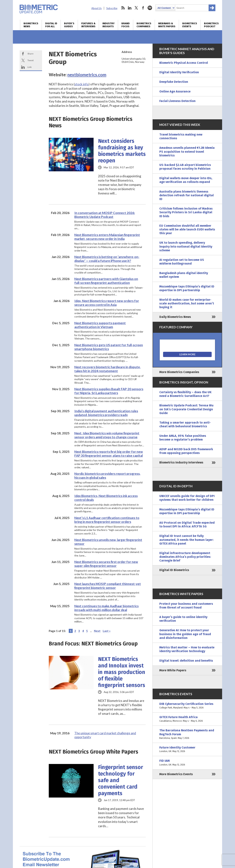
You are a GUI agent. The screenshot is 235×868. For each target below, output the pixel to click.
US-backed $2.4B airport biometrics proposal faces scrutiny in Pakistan (185, 167)
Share (30, 54)
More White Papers (173, 670)
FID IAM (187, 763)
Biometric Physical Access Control (184, 63)
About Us (96, 8)
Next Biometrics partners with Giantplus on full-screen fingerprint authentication (106, 281)
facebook (143, 8)
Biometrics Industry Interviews (181, 462)
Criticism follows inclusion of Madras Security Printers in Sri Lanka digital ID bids (186, 212)
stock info (82, 84)
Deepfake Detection (174, 82)
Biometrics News (31, 25)
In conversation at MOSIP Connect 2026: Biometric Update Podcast (105, 215)
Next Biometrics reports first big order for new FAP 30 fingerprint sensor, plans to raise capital (109, 454)
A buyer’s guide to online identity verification (183, 619)
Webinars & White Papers (167, 25)
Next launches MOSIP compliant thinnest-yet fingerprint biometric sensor (108, 586)
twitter (136, 8)
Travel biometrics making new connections (181, 136)
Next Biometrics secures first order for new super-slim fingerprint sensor (106, 564)
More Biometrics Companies (179, 372)
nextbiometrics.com (87, 75)
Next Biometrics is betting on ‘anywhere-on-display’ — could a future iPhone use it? (107, 259)
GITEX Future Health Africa (187, 719)
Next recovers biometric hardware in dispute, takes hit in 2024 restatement (108, 369)
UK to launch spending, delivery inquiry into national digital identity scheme (186, 246)
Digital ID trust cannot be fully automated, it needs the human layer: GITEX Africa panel (186, 540)
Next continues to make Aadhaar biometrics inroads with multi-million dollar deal (106, 608)
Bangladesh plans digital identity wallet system (184, 275)
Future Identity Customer (187, 749)
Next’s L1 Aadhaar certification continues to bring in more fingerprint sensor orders (107, 520)
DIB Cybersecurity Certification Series (187, 706)
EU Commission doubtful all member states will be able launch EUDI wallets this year (187, 229)
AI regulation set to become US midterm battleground (182, 262)
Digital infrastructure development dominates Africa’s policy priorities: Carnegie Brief (185, 557)
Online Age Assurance (175, 91)
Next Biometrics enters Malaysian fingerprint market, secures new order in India (107, 237)
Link (30, 67)
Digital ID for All (51, 25)
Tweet (31, 60)
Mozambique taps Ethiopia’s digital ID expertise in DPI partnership (187, 288)
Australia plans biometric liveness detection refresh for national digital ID (187, 195)
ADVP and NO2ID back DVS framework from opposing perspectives (186, 451)
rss (123, 8)
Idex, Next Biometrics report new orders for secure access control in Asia (107, 303)
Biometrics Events (190, 25)
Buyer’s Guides (69, 25)
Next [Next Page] (97, 631)
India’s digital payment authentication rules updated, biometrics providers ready (106, 413)
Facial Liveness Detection (177, 101)
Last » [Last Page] (107, 631)
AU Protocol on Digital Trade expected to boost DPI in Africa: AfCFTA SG (187, 525)
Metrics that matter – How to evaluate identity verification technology (187, 649)
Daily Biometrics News (175, 317)
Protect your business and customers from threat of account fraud (186, 606)
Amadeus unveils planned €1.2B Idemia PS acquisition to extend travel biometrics (187, 151)
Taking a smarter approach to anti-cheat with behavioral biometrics (185, 424)
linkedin (130, 8)
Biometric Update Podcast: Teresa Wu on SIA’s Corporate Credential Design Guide (186, 409)
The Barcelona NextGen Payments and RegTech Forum (187, 734)
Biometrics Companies (144, 25)
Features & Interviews (88, 25)
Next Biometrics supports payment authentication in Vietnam (100, 325)
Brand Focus (126, 25)
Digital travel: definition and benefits (186, 661)
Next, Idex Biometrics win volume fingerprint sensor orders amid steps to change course (107, 435)
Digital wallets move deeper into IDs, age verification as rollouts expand (186, 180)
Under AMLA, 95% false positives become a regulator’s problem (183, 438)
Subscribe (112, 8)
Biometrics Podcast (211, 25)
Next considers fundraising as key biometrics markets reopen (122, 151)
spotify (150, 8)
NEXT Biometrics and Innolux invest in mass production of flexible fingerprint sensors (122, 672)
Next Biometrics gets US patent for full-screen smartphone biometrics (109, 347)
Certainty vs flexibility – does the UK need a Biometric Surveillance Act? (185, 394)
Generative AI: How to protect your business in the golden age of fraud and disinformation (185, 634)
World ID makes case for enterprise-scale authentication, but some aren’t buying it (187, 303)
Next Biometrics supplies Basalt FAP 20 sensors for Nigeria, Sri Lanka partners (109, 391)
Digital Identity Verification (179, 72)
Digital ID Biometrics (174, 570)
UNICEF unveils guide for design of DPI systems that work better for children (187, 498)
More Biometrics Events (176, 774)
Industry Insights (108, 25)
